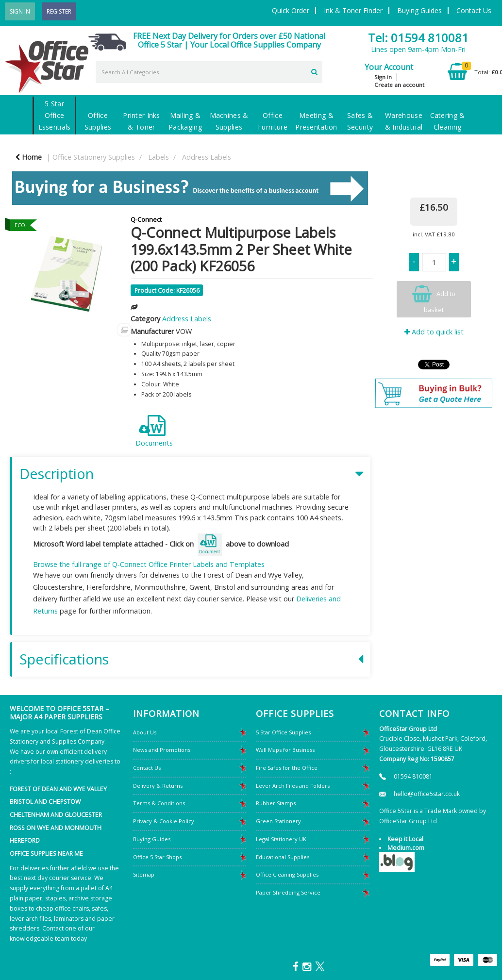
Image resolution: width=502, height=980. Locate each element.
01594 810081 (413, 776)
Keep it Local (405, 839)
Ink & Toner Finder (353, 10)
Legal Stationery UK (281, 839)
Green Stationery (278, 821)
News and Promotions (162, 750)
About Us (145, 732)
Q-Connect (146, 219)
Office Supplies (98, 121)
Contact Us (474, 10)
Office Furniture (273, 121)
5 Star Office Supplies (283, 732)
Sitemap (144, 874)
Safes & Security (360, 121)
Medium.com (406, 848)
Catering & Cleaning (448, 121)
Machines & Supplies (229, 121)
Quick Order (291, 10)
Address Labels (207, 157)
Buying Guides (419, 10)
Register (59, 11)
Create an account (399, 85)
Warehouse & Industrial (404, 121)
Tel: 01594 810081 (418, 38)
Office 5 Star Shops (157, 857)
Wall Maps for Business (285, 750)
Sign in (383, 77)
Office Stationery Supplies (94, 157)
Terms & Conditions (159, 803)
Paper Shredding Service (288, 892)
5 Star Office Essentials (55, 115)
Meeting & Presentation (316, 121)
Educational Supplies (283, 857)
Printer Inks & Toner (141, 121)
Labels (159, 157)
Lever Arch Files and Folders (293, 786)
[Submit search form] (314, 71)
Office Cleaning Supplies (287, 874)
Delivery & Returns (158, 786)
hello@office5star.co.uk (427, 794)
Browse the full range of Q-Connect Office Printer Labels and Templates (149, 564)
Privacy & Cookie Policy (164, 821)
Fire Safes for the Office (287, 768)
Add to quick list (434, 332)
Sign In (20, 11)
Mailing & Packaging (185, 121)
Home (28, 157)
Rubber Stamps (276, 803)
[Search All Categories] (209, 72)
